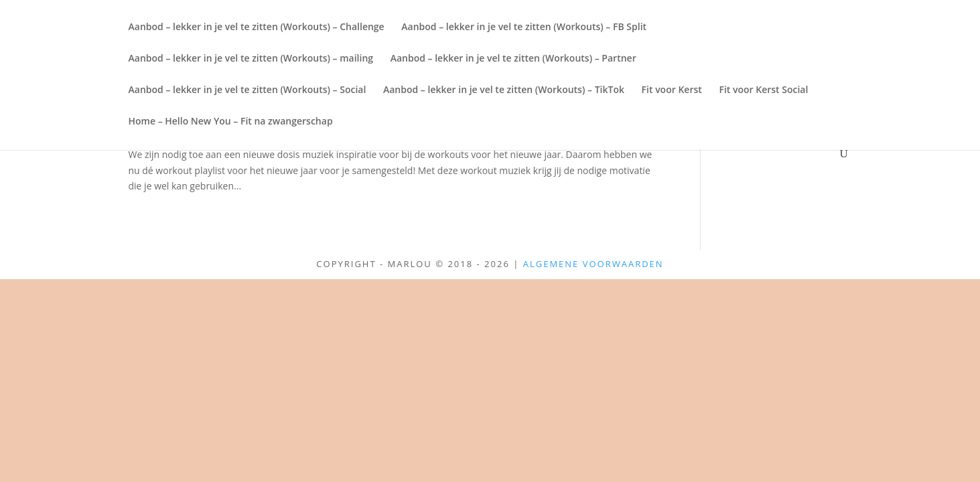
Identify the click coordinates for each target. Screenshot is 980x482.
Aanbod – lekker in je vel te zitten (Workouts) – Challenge (257, 27)
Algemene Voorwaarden (593, 264)
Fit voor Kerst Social (763, 90)
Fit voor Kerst (672, 90)
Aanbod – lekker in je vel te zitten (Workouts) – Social (248, 90)
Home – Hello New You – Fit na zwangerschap (231, 122)
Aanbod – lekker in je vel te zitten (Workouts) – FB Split (524, 27)
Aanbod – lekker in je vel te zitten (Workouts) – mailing (251, 59)
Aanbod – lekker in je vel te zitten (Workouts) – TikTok (504, 90)
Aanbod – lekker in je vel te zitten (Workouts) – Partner (513, 59)
